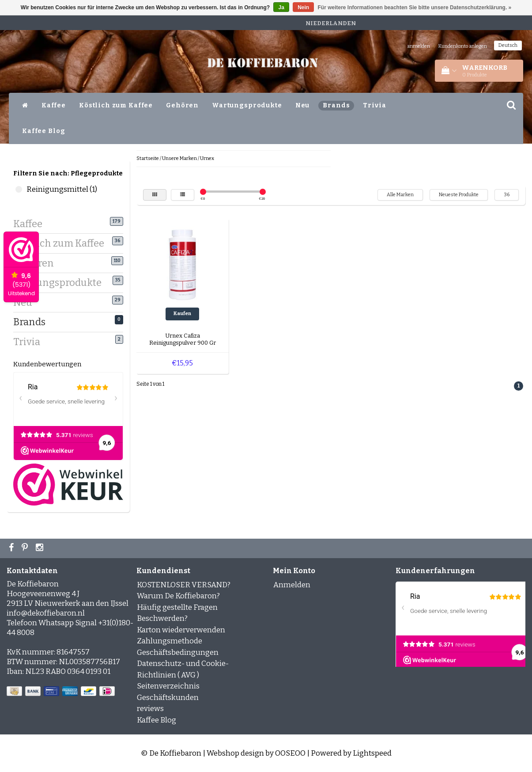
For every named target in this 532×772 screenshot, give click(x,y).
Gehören (182, 105)
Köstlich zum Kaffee (116, 105)
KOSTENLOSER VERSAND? (184, 585)
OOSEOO (290, 753)
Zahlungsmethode (170, 641)
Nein (303, 8)
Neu (303, 105)
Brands (336, 105)
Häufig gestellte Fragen (177, 607)
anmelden (419, 46)
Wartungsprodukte (247, 105)
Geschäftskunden (168, 698)
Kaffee (54, 105)
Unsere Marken (179, 158)
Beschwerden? (162, 618)
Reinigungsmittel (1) (19, 189)
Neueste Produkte (459, 195)
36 (507, 195)
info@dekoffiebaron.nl (46, 613)
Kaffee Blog (43, 131)
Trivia (374, 105)
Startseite (148, 158)
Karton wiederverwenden (181, 630)
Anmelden (292, 585)
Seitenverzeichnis (168, 686)
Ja (281, 8)
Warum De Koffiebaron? (178, 596)
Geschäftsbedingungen (178, 652)
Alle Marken (400, 195)
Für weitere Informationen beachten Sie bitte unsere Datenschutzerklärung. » (415, 8)
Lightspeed (372, 753)
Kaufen (182, 314)
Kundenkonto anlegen (463, 46)
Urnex (207, 158)
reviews (150, 709)
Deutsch (508, 45)
